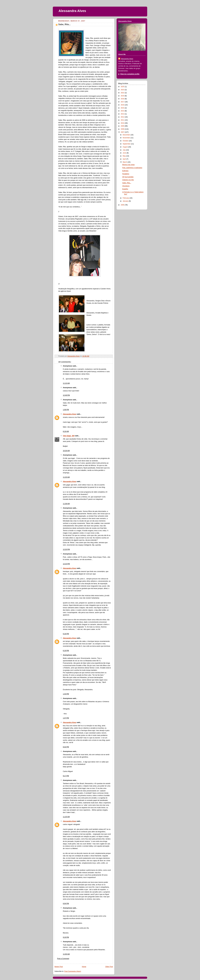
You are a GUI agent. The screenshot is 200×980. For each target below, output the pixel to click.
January (126, 201)
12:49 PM (66, 395)
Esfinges (125, 171)
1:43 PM (66, 694)
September (127, 144)
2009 (123, 126)
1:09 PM (66, 410)
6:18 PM (66, 634)
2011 (123, 120)
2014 (123, 111)
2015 (123, 108)
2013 (123, 114)
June (125, 153)
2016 (123, 105)
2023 (123, 90)
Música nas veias (129, 165)
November (127, 138)
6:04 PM (66, 904)
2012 (123, 117)
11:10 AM (66, 383)
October (126, 141)
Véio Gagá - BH (69, 436)
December (127, 135)
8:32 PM (66, 747)
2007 (123, 132)
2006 (123, 205)
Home (84, 967)
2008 (123, 129)
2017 (123, 102)
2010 (123, 123)
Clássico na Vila (128, 180)
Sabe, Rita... (127, 183)
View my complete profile (130, 74)
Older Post (109, 967)
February (126, 198)
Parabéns (126, 174)
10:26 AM (66, 451)
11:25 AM (66, 817)
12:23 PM (66, 564)
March (125, 162)
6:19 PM (66, 651)
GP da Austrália (128, 177)
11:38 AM (66, 504)
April (125, 159)
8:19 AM (66, 431)
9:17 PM (66, 776)
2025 (123, 87)
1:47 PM (66, 718)
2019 (123, 96)
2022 (123, 93)
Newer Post (59, 967)
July (124, 150)
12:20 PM (66, 549)
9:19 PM (66, 937)
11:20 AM (66, 477)
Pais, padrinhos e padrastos (132, 168)
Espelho (125, 189)
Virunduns (126, 186)
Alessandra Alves (72, 11)
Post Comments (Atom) (73, 971)
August (125, 147)
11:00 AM (66, 954)
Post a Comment (63, 959)
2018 (123, 99)
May (124, 156)
